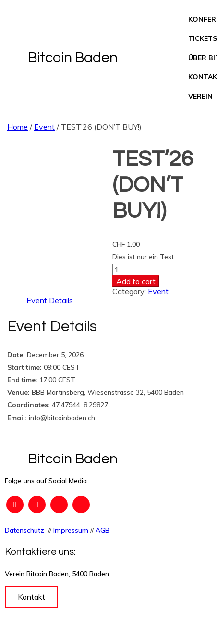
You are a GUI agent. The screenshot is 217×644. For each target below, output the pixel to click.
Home (18, 127)
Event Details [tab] (50, 300)
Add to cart (136, 281)
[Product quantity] (161, 270)
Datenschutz (24, 530)
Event (44, 127)
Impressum (71, 530)
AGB (102, 530)
